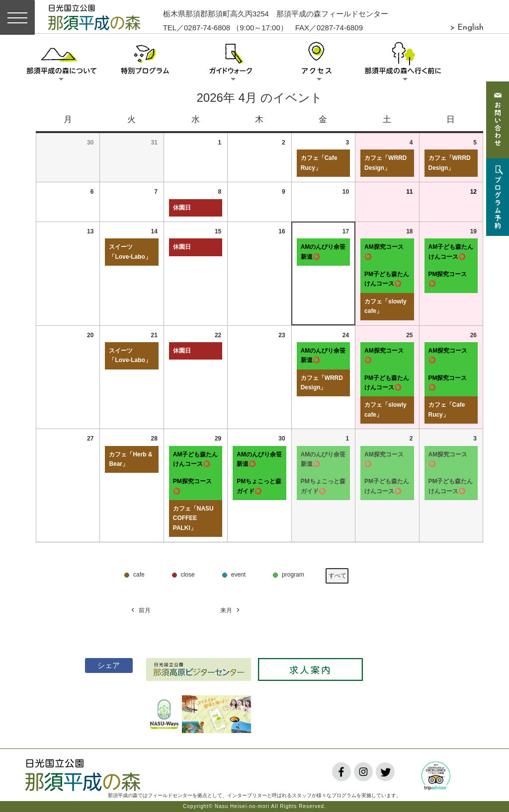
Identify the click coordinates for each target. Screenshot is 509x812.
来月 (231, 611)
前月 (140, 611)
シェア (103, 665)
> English (467, 28)
